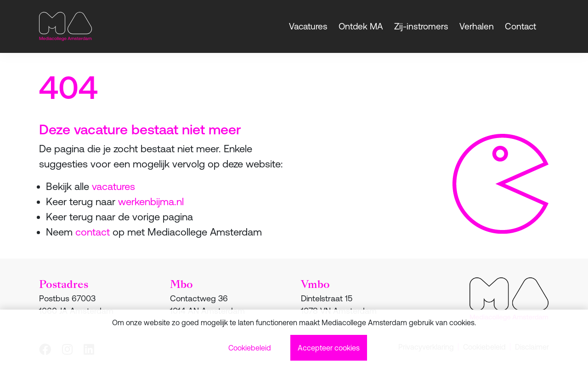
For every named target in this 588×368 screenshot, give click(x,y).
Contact (520, 26)
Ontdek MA (361, 26)
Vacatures (308, 26)
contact (93, 232)
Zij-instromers (421, 26)
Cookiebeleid (250, 348)
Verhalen (477, 26)
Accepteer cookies (329, 348)
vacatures (113, 187)
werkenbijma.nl (151, 202)
